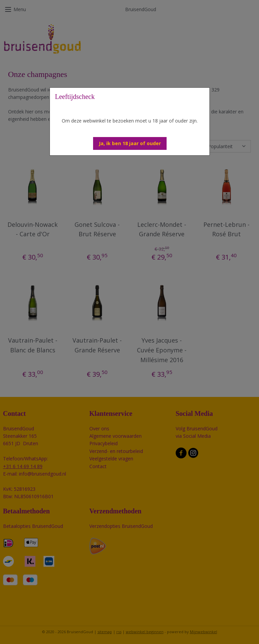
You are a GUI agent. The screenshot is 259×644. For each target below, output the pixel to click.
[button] (130, 143)
